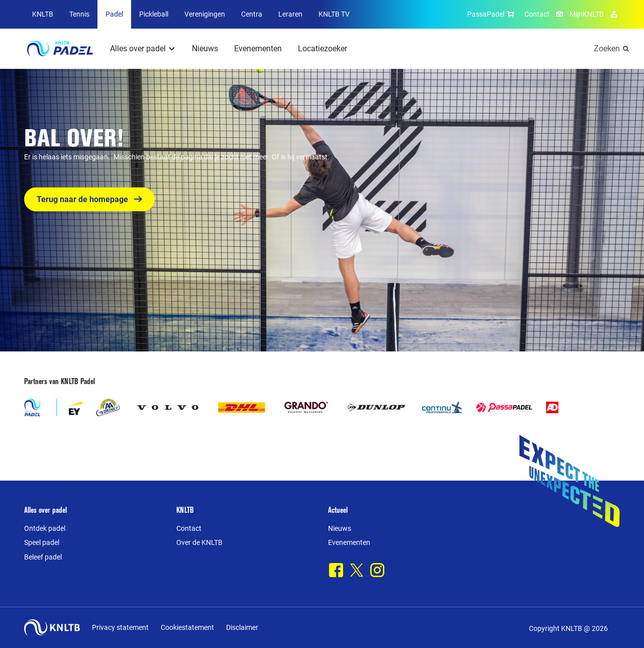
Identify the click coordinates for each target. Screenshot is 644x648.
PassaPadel (492, 14)
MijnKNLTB (587, 14)
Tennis (79, 14)
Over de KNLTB (199, 542)
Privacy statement (120, 627)
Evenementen (258, 49)
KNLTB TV (334, 14)
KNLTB (43, 14)
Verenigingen (205, 14)
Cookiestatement (187, 627)
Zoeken (607, 49)
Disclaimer (242, 627)
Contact (537, 14)
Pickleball (154, 14)
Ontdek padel (45, 528)
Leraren (290, 14)
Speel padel (42, 542)
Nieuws (205, 49)
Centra (252, 14)
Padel (114, 14)
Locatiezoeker (323, 49)
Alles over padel (138, 49)
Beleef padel (43, 557)
